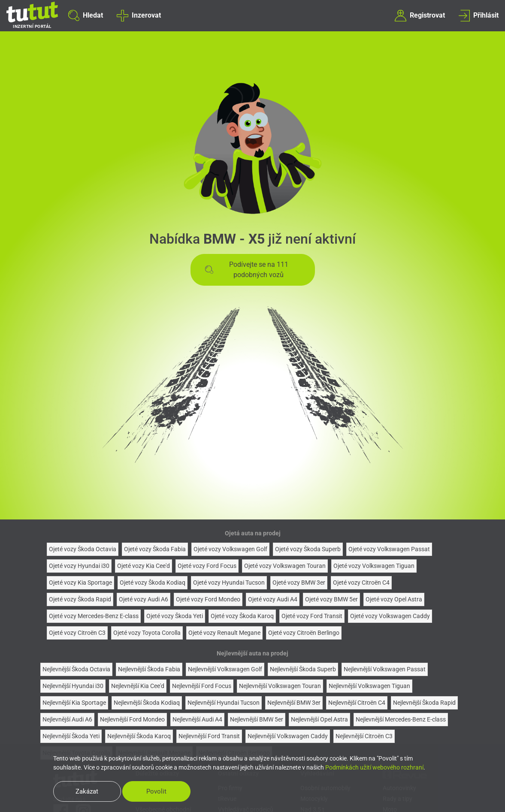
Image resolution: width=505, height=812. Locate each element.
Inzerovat (139, 15)
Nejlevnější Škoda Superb (303, 669)
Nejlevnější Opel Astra (319, 719)
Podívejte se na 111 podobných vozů (246, 270)
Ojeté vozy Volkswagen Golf (230, 549)
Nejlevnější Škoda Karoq (139, 736)
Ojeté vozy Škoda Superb (308, 549)
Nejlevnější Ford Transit (209, 736)
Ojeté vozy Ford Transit (312, 616)
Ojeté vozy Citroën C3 (77, 633)
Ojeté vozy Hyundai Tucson (229, 583)
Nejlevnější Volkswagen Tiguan (369, 686)
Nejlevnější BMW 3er (294, 703)
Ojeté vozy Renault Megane (224, 633)
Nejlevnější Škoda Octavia (76, 669)
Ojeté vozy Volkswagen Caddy (390, 616)
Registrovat (420, 15)
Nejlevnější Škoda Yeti (71, 736)
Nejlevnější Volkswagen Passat (385, 669)
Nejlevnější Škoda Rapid (424, 703)
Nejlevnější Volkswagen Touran (280, 686)
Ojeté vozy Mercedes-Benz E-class (94, 616)
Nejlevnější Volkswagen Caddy (288, 736)
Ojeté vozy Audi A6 (144, 599)
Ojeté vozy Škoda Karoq (242, 616)
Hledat (86, 15)
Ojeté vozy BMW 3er (299, 583)
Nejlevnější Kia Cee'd (138, 686)
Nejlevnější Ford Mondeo (132, 719)
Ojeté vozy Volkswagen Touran (285, 566)
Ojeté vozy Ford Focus (207, 566)
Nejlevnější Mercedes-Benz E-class (401, 719)
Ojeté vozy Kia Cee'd (144, 566)
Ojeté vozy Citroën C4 (361, 583)
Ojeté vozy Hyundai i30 (79, 566)
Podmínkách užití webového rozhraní (374, 767)
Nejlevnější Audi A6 (67, 719)
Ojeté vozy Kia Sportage (80, 583)
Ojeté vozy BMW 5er (331, 599)
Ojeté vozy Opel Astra (394, 599)
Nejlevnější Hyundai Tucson (224, 703)
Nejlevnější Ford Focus (202, 686)
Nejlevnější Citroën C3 (364, 736)
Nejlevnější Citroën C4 (357, 703)
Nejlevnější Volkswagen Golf (225, 669)
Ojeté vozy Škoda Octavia (83, 549)
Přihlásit (479, 15)
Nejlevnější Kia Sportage (74, 703)
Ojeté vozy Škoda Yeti (175, 616)
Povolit (157, 791)
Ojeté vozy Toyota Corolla (147, 633)
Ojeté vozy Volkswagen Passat (389, 549)
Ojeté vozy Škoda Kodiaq (153, 583)
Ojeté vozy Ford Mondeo (208, 599)
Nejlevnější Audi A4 (197, 719)
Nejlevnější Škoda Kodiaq (147, 703)
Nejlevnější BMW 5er (257, 719)
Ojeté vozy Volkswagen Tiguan (374, 566)
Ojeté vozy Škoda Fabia (155, 549)
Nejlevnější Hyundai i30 (73, 686)
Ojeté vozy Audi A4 (273, 599)
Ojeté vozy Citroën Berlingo (304, 633)
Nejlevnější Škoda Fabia (149, 669)
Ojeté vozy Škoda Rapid (80, 599)
